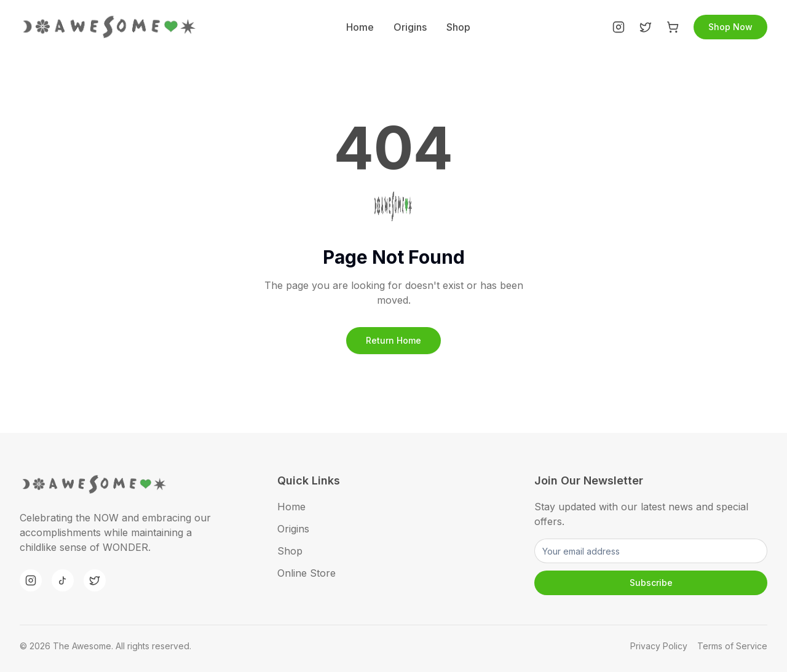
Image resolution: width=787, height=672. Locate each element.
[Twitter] (646, 27)
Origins (410, 27)
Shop (458, 27)
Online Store (306, 573)
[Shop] (673, 27)
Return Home (393, 340)
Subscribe (651, 583)
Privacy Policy (659, 646)
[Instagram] (619, 27)
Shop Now (730, 27)
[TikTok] (63, 580)
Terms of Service (732, 646)
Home (360, 27)
